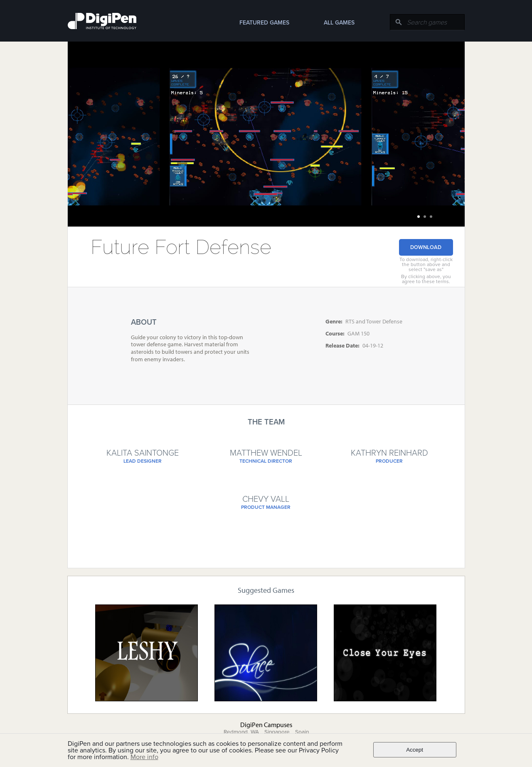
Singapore (277, 732)
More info (144, 757)
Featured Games (264, 23)
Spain (302, 732)
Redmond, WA (241, 732)
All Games (339, 23)
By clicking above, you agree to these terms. (426, 279)
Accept (415, 750)
